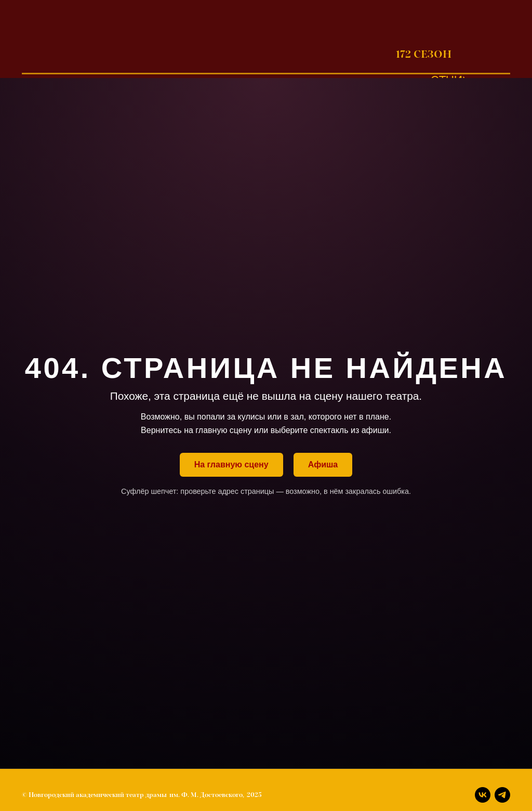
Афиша (323, 465)
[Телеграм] (502, 795)
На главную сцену (231, 465)
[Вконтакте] (483, 795)
